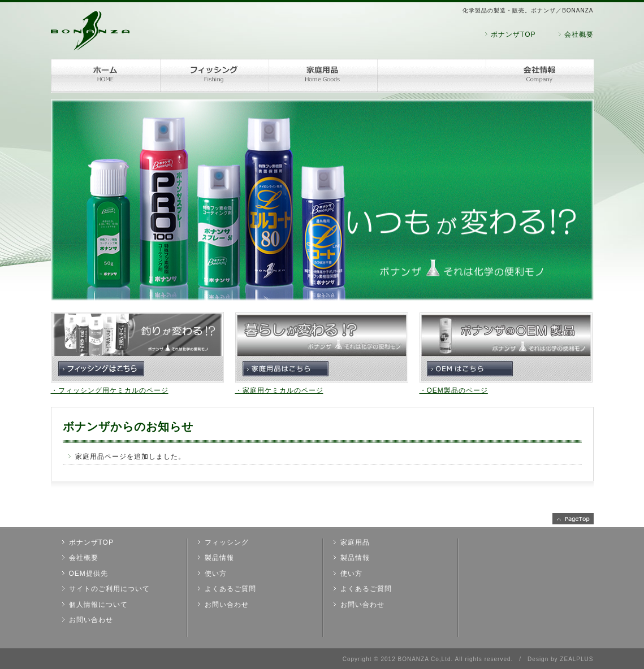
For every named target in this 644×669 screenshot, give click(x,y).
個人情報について (98, 605)
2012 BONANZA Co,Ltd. (417, 659)
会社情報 (539, 76)
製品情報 (219, 558)
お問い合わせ (91, 620)
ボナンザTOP (513, 34)
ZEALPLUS (576, 659)
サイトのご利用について (109, 589)
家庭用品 (322, 76)
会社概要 (579, 34)
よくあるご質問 (230, 589)
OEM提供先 (88, 574)
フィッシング (214, 76)
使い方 (216, 574)
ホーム (105, 76)
